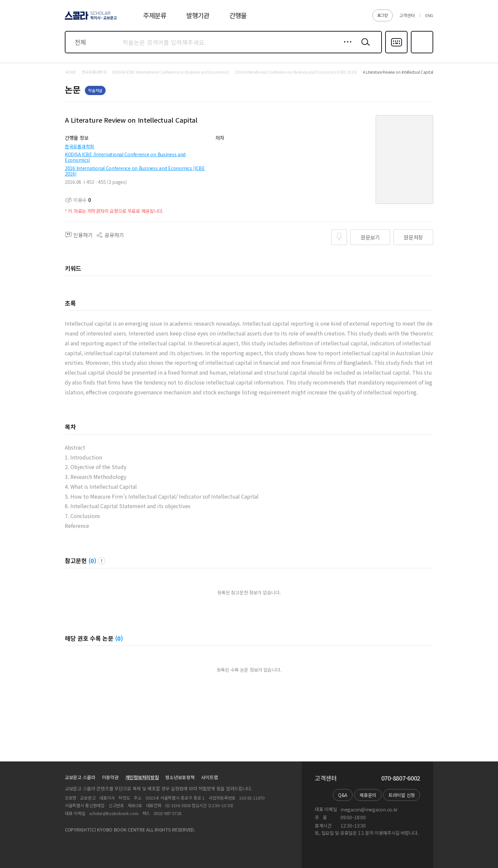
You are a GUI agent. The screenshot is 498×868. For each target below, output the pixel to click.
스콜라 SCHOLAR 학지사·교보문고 (90, 19)
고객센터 (407, 15)
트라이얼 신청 (402, 795)
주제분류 (155, 15)
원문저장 (413, 237)
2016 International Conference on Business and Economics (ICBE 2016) (135, 171)
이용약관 (110, 777)
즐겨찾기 (421, 53)
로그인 (383, 15)
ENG (429, 15)
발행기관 (198, 15)
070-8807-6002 (401, 778)
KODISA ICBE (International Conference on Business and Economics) (125, 157)
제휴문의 (368, 795)
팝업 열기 (102, 561)
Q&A (343, 795)
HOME (71, 72)
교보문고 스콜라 (80, 777)
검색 (364, 47)
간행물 (238, 15)
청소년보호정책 (180, 777)
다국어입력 (396, 53)
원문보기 (370, 237)
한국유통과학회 (79, 146)
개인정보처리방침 (142, 777)
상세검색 (346, 47)
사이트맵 (209, 777)
